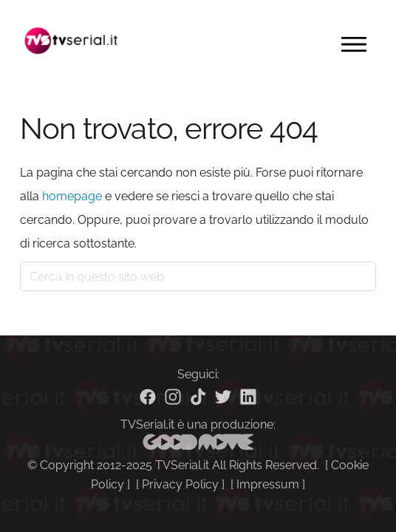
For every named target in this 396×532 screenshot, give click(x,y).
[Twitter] (223, 397)
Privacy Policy (180, 484)
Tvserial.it (72, 41)
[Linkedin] (248, 397)
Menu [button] (354, 44)
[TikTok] (198, 397)
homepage (72, 196)
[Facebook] (148, 397)
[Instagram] (173, 397)
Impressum (268, 484)
